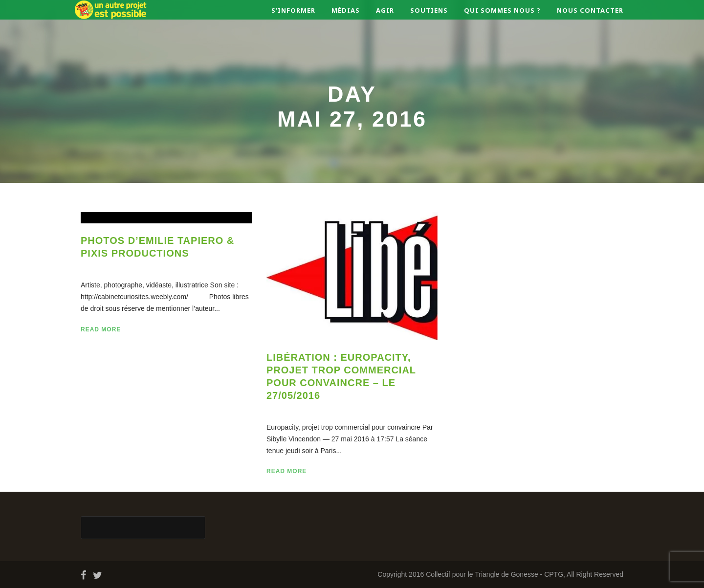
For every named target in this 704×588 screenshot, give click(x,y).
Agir (385, 10)
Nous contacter (590, 10)
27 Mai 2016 (112, 267)
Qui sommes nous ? (502, 10)
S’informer (293, 10)
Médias (346, 10)
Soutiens (429, 10)
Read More (101, 329)
